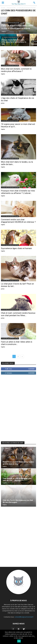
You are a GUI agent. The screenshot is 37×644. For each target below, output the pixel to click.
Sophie (4, 31)
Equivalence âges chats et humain (16, 248)
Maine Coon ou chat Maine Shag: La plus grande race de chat (18, 463)
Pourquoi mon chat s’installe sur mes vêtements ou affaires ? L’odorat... (18, 192)
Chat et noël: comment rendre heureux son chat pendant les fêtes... (18, 314)
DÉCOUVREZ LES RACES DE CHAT (13, 443)
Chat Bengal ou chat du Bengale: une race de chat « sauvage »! (17, 479)
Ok (19, 641)
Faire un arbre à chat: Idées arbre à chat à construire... (17, 343)
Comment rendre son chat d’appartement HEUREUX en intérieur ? (18, 221)
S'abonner (31, 369)
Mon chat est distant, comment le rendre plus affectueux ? (16, 70)
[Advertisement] (19, 408)
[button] (34, 3)
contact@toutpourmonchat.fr (24, 617)
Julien (3, 103)
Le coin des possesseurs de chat (11, 23)
